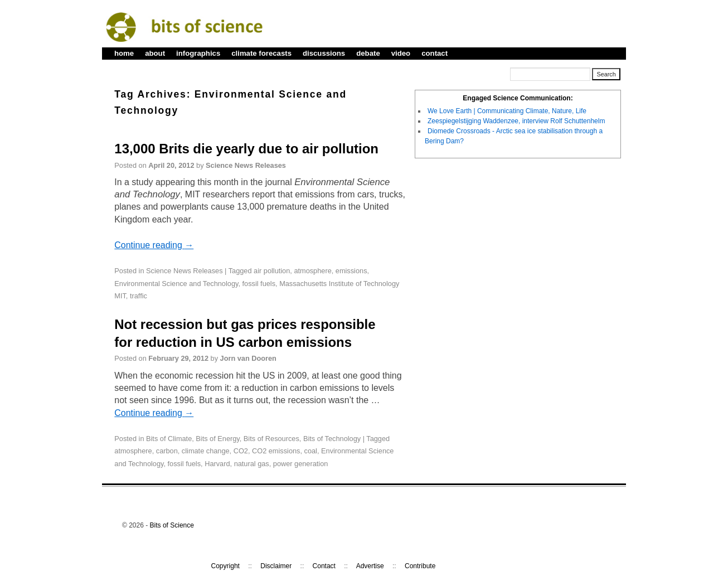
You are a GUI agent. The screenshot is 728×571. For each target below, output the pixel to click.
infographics (198, 53)
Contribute (420, 566)
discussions (324, 53)
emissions (351, 271)
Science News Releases (246, 165)
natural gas (252, 464)
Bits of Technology (332, 439)
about (155, 53)
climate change (206, 451)
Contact (324, 566)
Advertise (370, 566)
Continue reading (154, 245)
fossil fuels (259, 284)
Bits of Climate (169, 439)
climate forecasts (261, 53)
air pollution (272, 271)
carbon (167, 451)
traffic (139, 296)
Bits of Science (172, 525)
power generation (301, 464)
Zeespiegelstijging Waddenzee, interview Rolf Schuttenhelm (516, 121)
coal (311, 451)
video (401, 53)
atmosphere (312, 271)
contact (435, 53)
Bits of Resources (271, 439)
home (124, 53)
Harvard (217, 464)
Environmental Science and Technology (176, 284)
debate (368, 53)
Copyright (225, 566)
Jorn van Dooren (248, 358)
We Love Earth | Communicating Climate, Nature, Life (507, 111)
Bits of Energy (217, 439)
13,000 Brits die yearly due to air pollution (246, 149)
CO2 (241, 451)
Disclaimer (276, 566)
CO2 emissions (276, 451)
